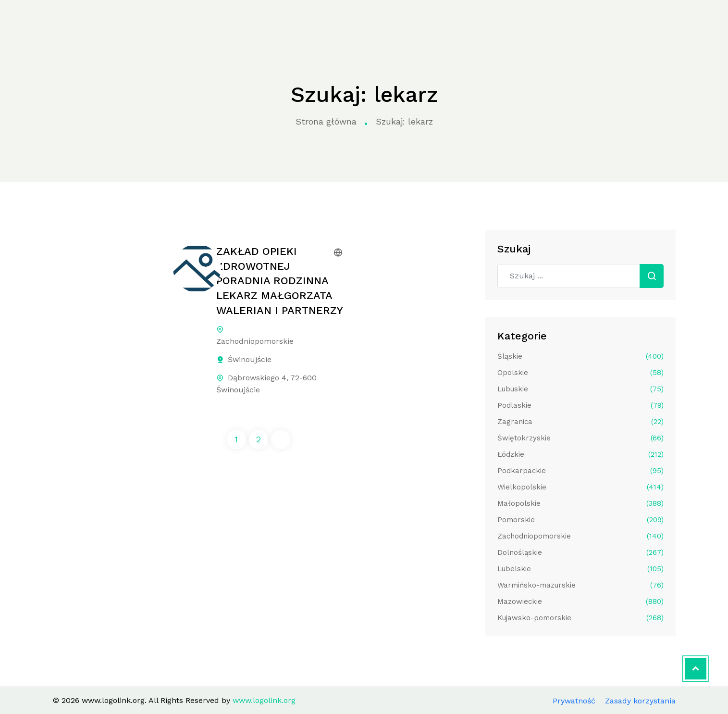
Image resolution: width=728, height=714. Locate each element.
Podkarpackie (580, 471)
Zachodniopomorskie (580, 536)
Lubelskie (580, 569)
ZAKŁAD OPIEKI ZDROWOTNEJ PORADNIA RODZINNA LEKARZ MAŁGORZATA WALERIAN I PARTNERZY (280, 281)
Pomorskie (580, 520)
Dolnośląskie (580, 552)
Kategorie (217, 20)
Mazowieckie (580, 601)
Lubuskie (580, 389)
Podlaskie (580, 405)
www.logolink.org (59, 21)
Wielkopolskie (580, 487)
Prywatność (574, 701)
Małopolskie (580, 503)
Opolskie (580, 373)
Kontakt (543, 20)
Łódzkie (580, 454)
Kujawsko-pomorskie (580, 618)
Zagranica (580, 422)
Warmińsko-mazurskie (580, 585)
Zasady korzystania (640, 701)
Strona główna (152, 20)
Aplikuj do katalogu (651, 20)
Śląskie (580, 356)
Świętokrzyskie (580, 438)
